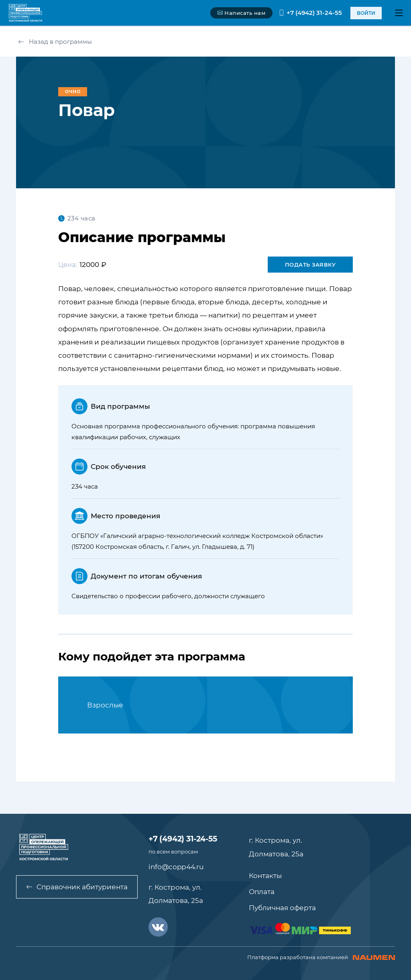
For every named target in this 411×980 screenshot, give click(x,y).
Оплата (262, 892)
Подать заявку (310, 265)
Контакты (265, 876)
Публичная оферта (282, 908)
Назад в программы (55, 42)
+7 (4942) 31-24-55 (310, 13)
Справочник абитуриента (77, 887)
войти (366, 13)
